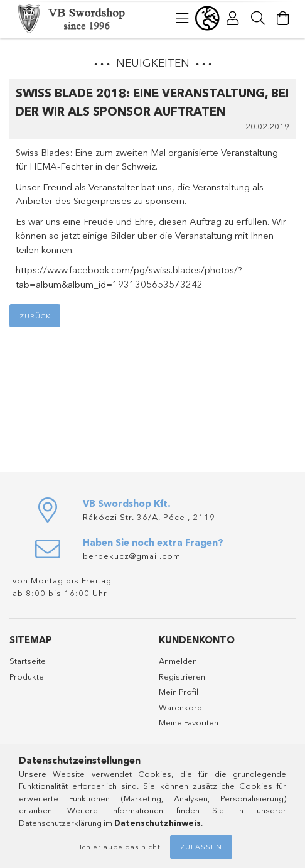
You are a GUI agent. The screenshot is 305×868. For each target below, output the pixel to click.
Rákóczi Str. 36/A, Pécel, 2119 (149, 517)
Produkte (27, 676)
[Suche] (258, 18)
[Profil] (233, 18)
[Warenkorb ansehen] (283, 18)
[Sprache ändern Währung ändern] (208, 18)
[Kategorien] (183, 18)
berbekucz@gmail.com (132, 556)
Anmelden (178, 661)
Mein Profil (179, 692)
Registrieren (182, 676)
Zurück (35, 316)
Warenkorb (180, 707)
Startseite (28, 661)
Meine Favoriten (189, 722)
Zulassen (201, 847)
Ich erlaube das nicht (120, 847)
